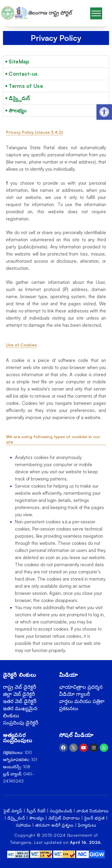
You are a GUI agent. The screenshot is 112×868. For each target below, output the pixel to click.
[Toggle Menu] (96, 13)
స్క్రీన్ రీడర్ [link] (36, 811)
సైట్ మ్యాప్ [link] (13, 811)
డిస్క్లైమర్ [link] (19, 98)
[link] (104, 112)
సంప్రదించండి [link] (61, 811)
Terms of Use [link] (26, 86)
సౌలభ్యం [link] (18, 110)
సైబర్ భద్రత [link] (95, 818)
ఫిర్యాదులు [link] (87, 825)
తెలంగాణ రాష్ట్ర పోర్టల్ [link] (50, 13)
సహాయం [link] (23, 825)
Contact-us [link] (23, 74)
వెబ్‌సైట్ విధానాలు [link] (64, 818)
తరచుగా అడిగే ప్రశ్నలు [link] (55, 825)
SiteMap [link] (19, 62)
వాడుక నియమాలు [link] (92, 811)
